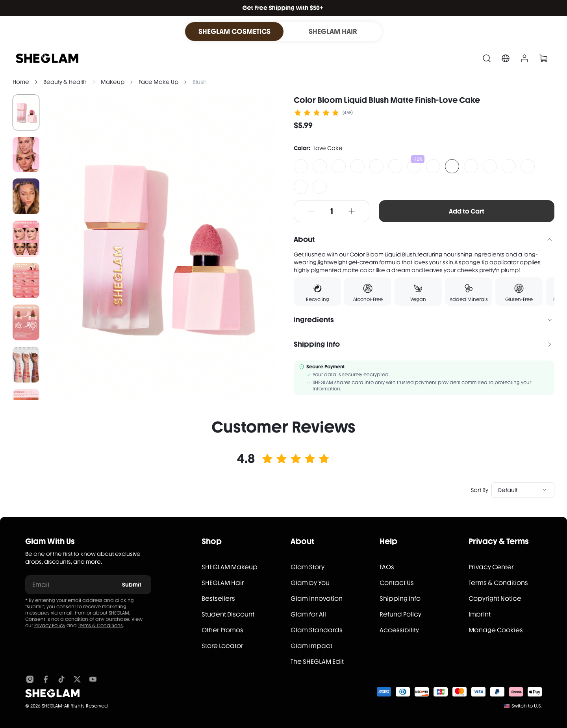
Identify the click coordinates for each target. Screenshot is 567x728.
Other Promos (222, 630)
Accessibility (399, 630)
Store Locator (222, 646)
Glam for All (308, 614)
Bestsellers (218, 599)
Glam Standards (317, 630)
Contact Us (397, 583)
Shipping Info (400, 599)
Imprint (480, 614)
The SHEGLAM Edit (317, 662)
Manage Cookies (496, 630)
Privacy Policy (50, 626)
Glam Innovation (317, 599)
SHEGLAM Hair (223, 583)
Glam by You (310, 583)
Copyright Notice (495, 599)
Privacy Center (491, 567)
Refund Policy (400, 614)
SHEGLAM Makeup (230, 567)
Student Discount (228, 614)
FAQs (387, 567)
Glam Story (308, 567)
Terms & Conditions (100, 626)
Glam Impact (311, 646)
